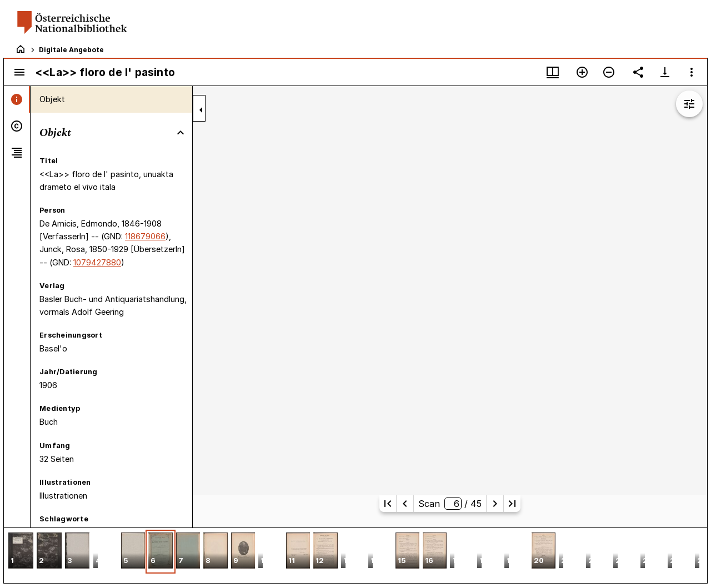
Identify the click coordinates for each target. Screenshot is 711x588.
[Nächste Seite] (495, 504)
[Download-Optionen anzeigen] (665, 72)
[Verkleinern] (609, 72)
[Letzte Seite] (512, 504)
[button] (21, 552)
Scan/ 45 (450, 504)
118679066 (145, 236)
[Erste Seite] (388, 504)
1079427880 (97, 262)
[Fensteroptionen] (692, 72)
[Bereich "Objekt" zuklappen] (181, 133)
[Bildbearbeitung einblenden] (689, 104)
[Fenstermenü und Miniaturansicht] (553, 72)
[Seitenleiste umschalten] (19, 72)
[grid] (355, 555)
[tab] (17, 99)
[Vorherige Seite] (405, 504)
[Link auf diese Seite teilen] (638, 72)
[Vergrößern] (582, 72)
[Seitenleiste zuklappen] (201, 110)
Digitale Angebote (71, 50)
